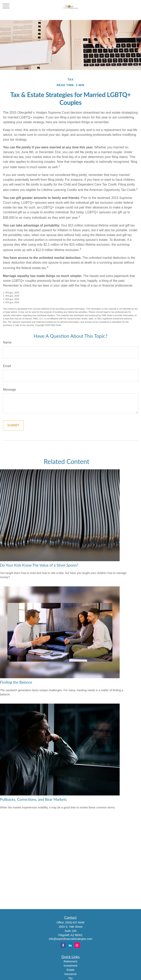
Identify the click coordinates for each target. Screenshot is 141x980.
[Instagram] (77, 945)
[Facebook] (63, 945)
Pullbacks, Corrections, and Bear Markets (33, 799)
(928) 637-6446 (75, 922)
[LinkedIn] (70, 945)
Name (7, 342)
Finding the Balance (16, 682)
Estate (71, 970)
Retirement (70, 961)
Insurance (70, 974)
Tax (71, 978)
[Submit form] (13, 425)
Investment (70, 966)
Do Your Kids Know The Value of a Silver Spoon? (39, 565)
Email (7, 366)
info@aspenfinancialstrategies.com (70, 939)
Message (9, 390)
